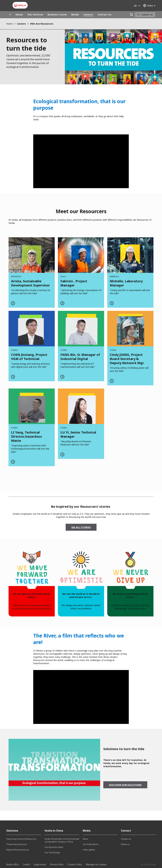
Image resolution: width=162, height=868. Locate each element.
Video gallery (89, 850)
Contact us (147, 15)
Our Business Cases (54, 847)
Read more (32, 272)
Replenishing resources (18, 850)
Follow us (125, 844)
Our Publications (91, 844)
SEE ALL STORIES (81, 527)
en (135, 6)
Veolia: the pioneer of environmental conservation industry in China (62, 840)
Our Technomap (52, 852)
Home (9, 24)
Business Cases (57, 15)
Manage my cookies (96, 864)
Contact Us (105, 15)
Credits (26, 864)
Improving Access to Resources (21, 839)
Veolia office (13, 864)
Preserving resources (17, 844)
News (85, 839)
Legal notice (40, 864)
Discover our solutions (125, 785)
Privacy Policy (57, 864)
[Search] (131, 15)
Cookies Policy (75, 864)
